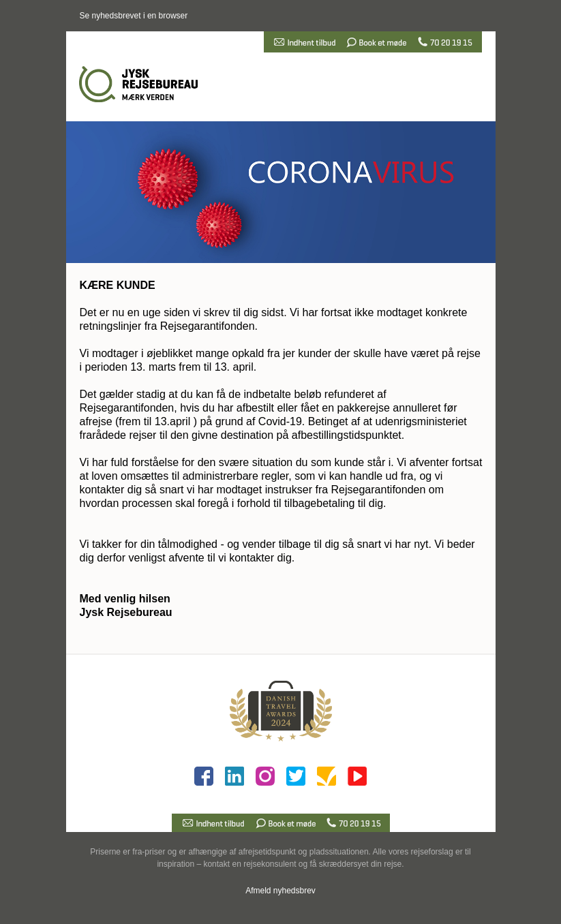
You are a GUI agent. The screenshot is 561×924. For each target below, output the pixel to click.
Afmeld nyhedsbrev (280, 891)
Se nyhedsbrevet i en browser (134, 16)
